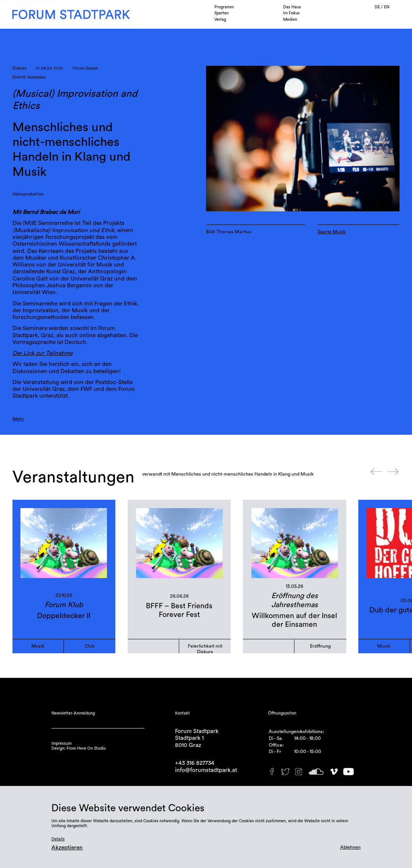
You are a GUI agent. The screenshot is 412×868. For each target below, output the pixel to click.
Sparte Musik (332, 232)
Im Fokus (291, 13)
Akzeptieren (67, 848)
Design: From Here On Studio (79, 748)
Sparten (221, 13)
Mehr (18, 419)
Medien (290, 19)
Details (58, 839)
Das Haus (292, 7)
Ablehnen (350, 847)
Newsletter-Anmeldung (73, 713)
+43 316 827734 (195, 763)
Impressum (61, 743)
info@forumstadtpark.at (206, 770)
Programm (224, 7)
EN (387, 7)
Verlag (220, 19)
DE (378, 7)
